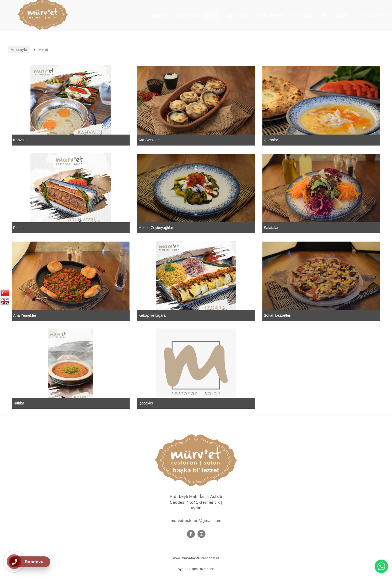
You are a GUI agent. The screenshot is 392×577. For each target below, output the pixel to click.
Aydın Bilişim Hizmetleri (196, 569)
